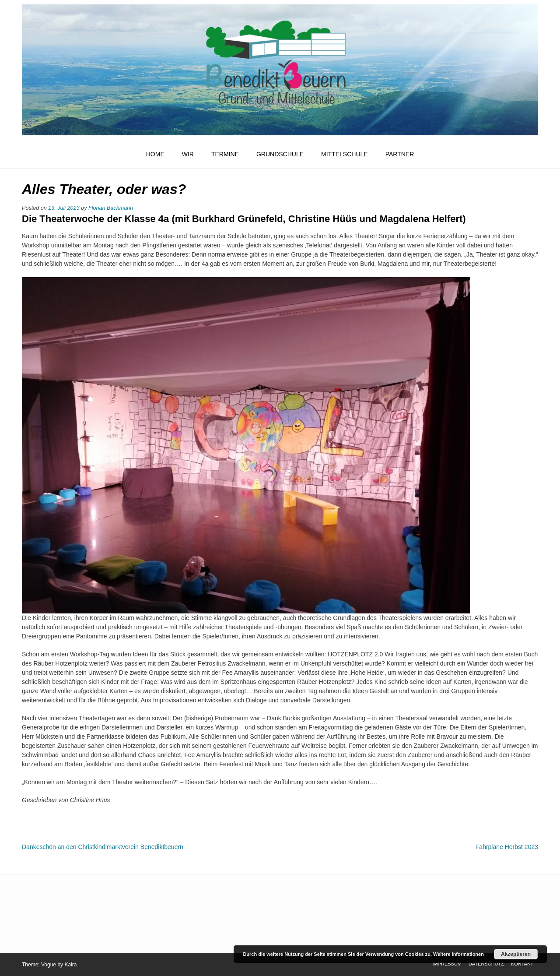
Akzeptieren (516, 954)
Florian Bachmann (111, 208)
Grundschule (280, 154)
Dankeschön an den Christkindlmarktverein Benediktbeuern (103, 847)
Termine (225, 154)
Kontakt (522, 964)
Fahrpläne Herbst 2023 (507, 847)
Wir (188, 154)
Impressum (447, 964)
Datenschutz (486, 964)
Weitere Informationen (458, 954)
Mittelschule (345, 154)
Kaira (70, 965)
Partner (400, 154)
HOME (155, 154)
